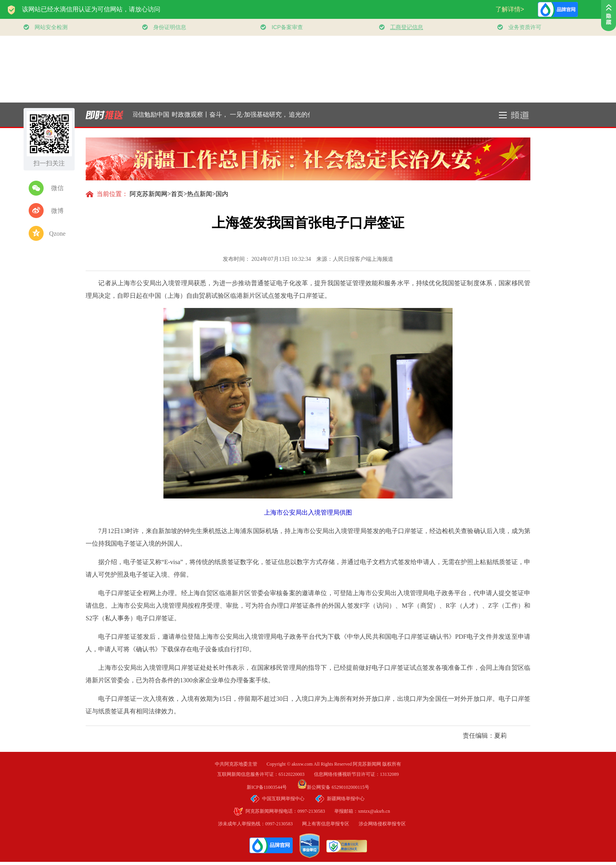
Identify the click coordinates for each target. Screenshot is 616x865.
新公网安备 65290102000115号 (333, 787)
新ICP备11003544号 (271, 787)
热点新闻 (200, 194)
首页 (177, 194)
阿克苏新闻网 (148, 194)
